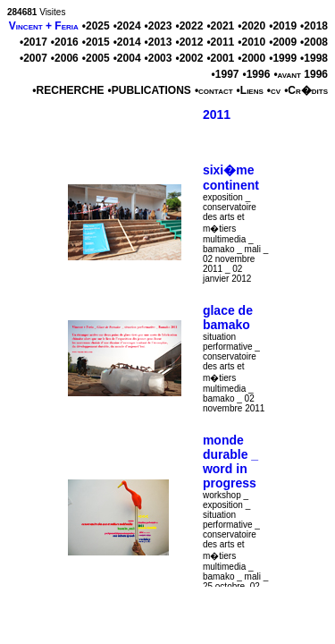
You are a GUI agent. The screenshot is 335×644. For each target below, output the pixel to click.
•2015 (96, 42)
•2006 (65, 58)
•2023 (159, 26)
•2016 (65, 42)
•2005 (96, 58)
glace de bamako (228, 318)
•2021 (220, 26)
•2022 (189, 26)
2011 (217, 114)
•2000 (251, 58)
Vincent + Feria (44, 26)
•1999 (283, 58)
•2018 (314, 26)
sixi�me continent (231, 178)
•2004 (127, 58)
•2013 (159, 42)
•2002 (189, 58)
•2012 (189, 42)
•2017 (33, 42)
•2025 (96, 26)
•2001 (220, 58)
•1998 (314, 58)
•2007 (33, 58)
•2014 (127, 42)
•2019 (283, 26)
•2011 (220, 42)
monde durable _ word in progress (230, 462)
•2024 (127, 26)
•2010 (251, 42)
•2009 (283, 42)
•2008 (314, 42)
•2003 (159, 58)
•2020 (251, 26)
